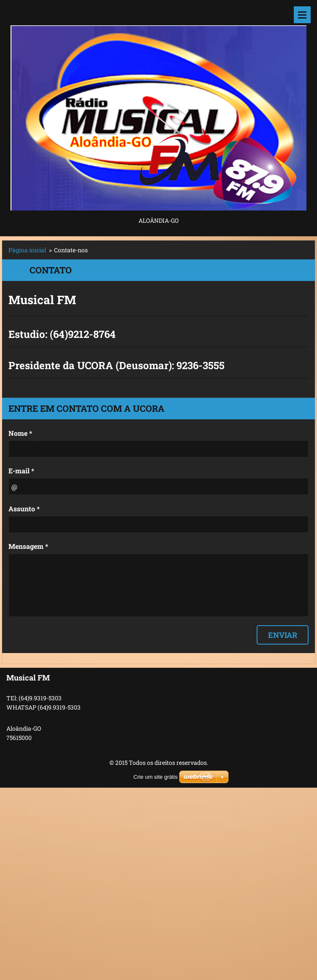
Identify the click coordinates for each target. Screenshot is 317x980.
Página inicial (27, 250)
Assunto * (24, 509)
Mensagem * (28, 546)
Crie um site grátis (156, 777)
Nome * (20, 433)
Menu (302, 15)
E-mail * (21, 471)
